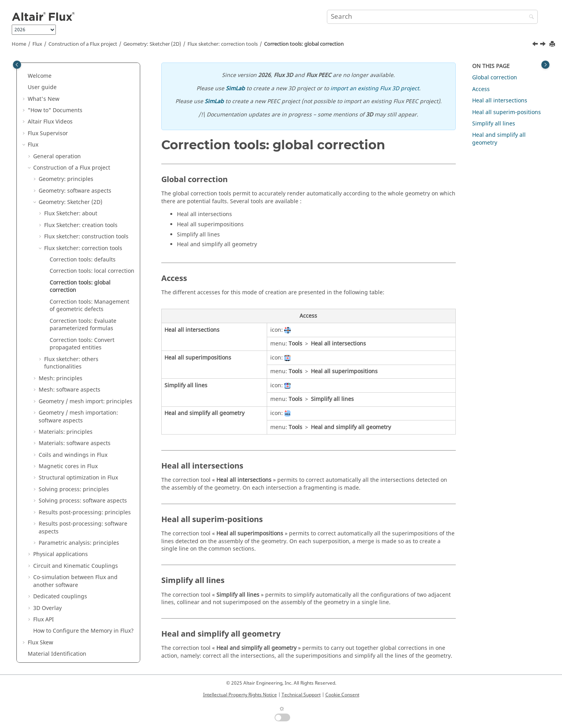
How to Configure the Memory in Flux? (83, 519)
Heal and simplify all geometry (499, 139)
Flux (37, 44)
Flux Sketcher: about (71, 102)
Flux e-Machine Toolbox (59, 577)
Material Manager (51, 565)
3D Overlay (47, 496)
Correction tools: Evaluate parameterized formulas (83, 213)
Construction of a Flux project (83, 44)
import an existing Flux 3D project (375, 89)
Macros (37, 623)
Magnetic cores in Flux (68, 355)
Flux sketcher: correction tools (223, 44)
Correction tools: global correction (304, 44)
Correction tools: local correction (92, 159)
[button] (36, 68)
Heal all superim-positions (507, 112)
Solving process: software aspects (83, 389)
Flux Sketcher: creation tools (81, 114)
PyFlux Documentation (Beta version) (76, 634)
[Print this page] (553, 44)
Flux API (44, 508)
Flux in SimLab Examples (60, 600)
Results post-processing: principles (85, 401)
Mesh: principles (61, 267)
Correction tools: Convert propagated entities (82, 232)
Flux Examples (46, 588)
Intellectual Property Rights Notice (240, 695)
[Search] (530, 17)
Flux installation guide (57, 646)
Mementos (42, 611)
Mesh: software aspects (70, 278)
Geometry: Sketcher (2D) (152, 44)
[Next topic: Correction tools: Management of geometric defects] (544, 45)
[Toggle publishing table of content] (17, 65)
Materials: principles (66, 320)
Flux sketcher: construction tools (86, 125)
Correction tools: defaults (83, 148)
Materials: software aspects (75, 332)
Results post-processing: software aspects (83, 416)
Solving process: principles (74, 378)
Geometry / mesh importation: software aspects (78, 305)
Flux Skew (40, 531)
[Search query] (432, 17)
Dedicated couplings (60, 485)
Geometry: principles (66, 67)
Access (481, 89)
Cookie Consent (342, 695)
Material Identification (57, 542)
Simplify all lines (494, 124)
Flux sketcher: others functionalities (71, 251)
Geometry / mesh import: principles (86, 290)
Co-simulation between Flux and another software (75, 470)
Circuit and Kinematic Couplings (76, 454)
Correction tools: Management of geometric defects (89, 194)
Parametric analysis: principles (79, 431)
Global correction (495, 78)
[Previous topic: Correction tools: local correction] (536, 45)
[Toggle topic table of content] (545, 65)
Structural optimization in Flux (78, 366)
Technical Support (301, 695)
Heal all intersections (500, 101)
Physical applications (61, 443)
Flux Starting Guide (53, 657)
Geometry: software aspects (75, 79)
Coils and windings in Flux (73, 343)
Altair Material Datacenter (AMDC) (72, 554)
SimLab (235, 89)
